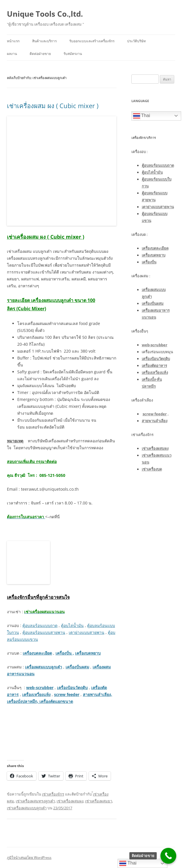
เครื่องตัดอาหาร (154, 366)
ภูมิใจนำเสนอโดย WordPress (29, 858)
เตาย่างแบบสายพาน (87, 632)
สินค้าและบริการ (44, 41)
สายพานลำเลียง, (97, 694)
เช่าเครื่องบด (152, 469)
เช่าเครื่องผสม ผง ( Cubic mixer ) (53, 106)
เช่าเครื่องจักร (53, 794)
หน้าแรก (13, 41)
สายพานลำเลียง (155, 421)
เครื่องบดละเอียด (37, 653)
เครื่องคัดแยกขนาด (56, 701)
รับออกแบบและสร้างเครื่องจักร (92, 41)
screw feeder (67, 694)
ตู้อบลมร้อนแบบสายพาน (44, 632)
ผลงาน (12, 54)
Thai (142, 116)
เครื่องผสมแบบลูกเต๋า (44, 667)
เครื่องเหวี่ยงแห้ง (36, 694)
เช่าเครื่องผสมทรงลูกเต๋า (35, 801)
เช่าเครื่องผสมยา (99, 801)
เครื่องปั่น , (65, 653)
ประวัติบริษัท (136, 41)
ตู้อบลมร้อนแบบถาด (40, 625)
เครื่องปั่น (149, 262)
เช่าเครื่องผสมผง (70, 801)
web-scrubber (40, 688)
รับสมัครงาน (73, 54)
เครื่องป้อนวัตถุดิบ (72, 688)
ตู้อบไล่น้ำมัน (72, 625)
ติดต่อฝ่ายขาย (40, 54)
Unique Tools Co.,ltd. (45, 14)
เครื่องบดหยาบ (88, 653)
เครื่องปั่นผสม (77, 667)
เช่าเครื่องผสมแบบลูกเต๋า (27, 808)
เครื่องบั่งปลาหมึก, (23, 701)
